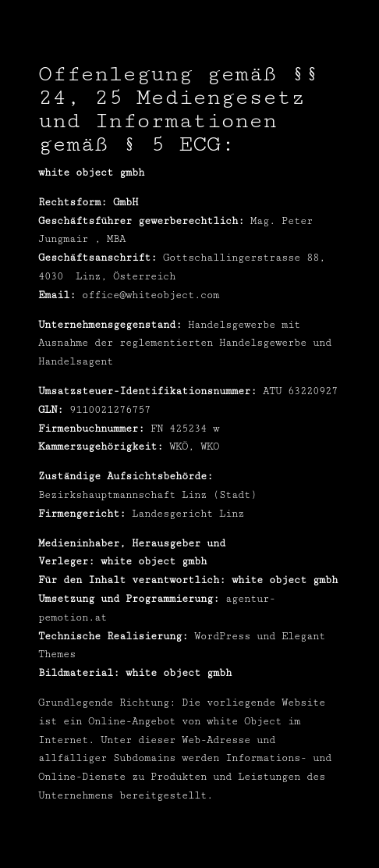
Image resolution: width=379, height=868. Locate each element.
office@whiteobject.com (151, 295)
